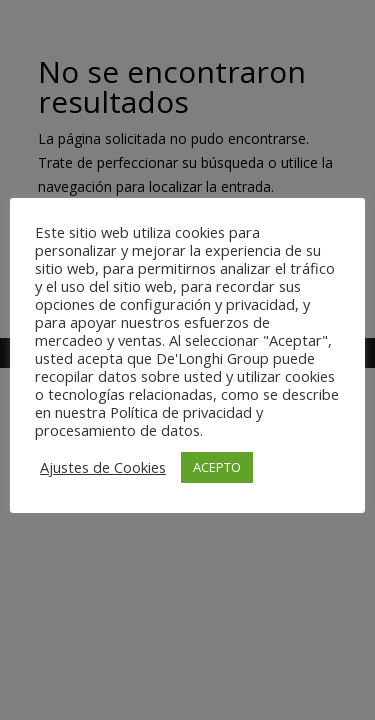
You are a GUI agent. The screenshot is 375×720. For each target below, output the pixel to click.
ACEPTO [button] (217, 467)
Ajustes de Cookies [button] (103, 467)
